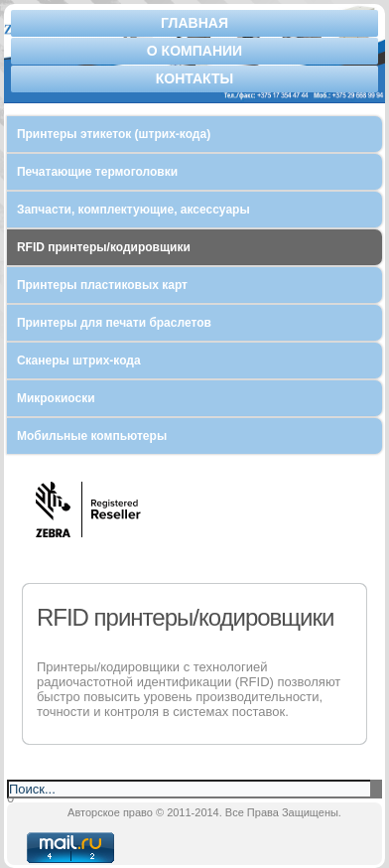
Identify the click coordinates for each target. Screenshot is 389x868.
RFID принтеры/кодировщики (104, 247)
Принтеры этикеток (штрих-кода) (114, 134)
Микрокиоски (56, 398)
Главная (194, 23)
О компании (194, 51)
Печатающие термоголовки (97, 172)
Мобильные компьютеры (92, 436)
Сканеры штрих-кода (79, 361)
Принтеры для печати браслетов (114, 323)
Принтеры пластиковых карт (102, 285)
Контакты (194, 78)
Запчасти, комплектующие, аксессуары (133, 210)
